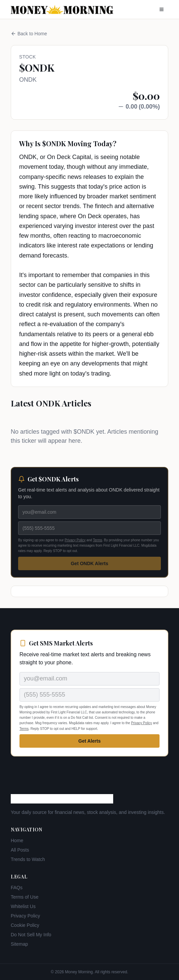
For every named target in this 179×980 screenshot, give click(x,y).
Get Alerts (89, 741)
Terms (98, 540)
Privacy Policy (75, 540)
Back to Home (29, 34)
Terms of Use (25, 897)
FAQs (17, 888)
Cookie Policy (25, 925)
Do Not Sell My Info (31, 935)
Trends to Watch (28, 859)
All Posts (20, 850)
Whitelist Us (23, 906)
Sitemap (19, 944)
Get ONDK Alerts (90, 563)
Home (17, 840)
